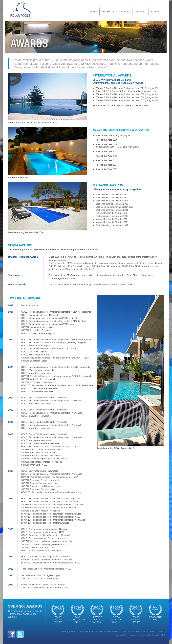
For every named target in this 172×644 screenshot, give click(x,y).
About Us (108, 11)
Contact (156, 11)
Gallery (141, 11)
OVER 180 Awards (25, 606)
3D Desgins (134, 632)
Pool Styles (75, 632)
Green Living (148, 632)
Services (125, 11)
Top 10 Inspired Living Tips (113, 632)
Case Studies (90, 632)
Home (94, 11)
